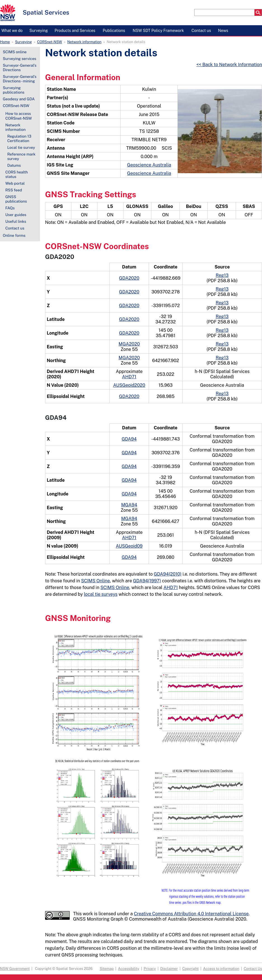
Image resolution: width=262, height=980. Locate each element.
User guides (16, 215)
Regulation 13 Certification (19, 138)
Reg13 (222, 275)
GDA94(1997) (147, 581)
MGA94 (129, 505)
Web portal (15, 183)
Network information (84, 42)
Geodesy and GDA (19, 99)
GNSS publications (16, 199)
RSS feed (14, 190)
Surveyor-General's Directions (20, 68)
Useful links (16, 221)
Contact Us (253, 969)
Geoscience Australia (149, 165)
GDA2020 (129, 278)
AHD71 (129, 377)
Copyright (190, 969)
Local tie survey (21, 147)
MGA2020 (129, 344)
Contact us (15, 228)
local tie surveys (101, 594)
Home (5, 42)
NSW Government (15, 969)
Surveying (24, 42)
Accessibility (129, 969)
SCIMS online (15, 52)
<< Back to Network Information (229, 65)
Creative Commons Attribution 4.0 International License (191, 914)
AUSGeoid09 (129, 546)
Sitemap (107, 969)
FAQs (10, 208)
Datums (14, 165)
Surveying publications (14, 90)
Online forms (14, 235)
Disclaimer (169, 969)
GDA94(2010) (168, 574)
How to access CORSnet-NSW (19, 116)
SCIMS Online (96, 581)
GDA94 (129, 439)
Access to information (221, 969)
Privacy (150, 969)
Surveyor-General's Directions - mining (20, 79)
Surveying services (19, 59)
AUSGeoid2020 (129, 385)
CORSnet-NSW (50, 42)
